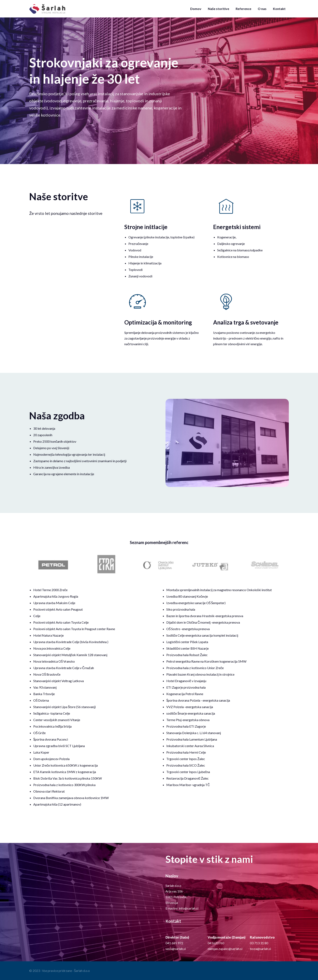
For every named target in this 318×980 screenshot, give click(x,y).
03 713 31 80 (259, 943)
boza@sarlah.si (260, 949)
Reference (243, 9)
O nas (262, 9)
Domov (196, 9)
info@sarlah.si (189, 908)
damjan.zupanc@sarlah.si (225, 949)
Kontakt (279, 9)
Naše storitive (219, 9)
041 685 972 (174, 943)
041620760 (216, 943)
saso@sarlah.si (176, 949)
